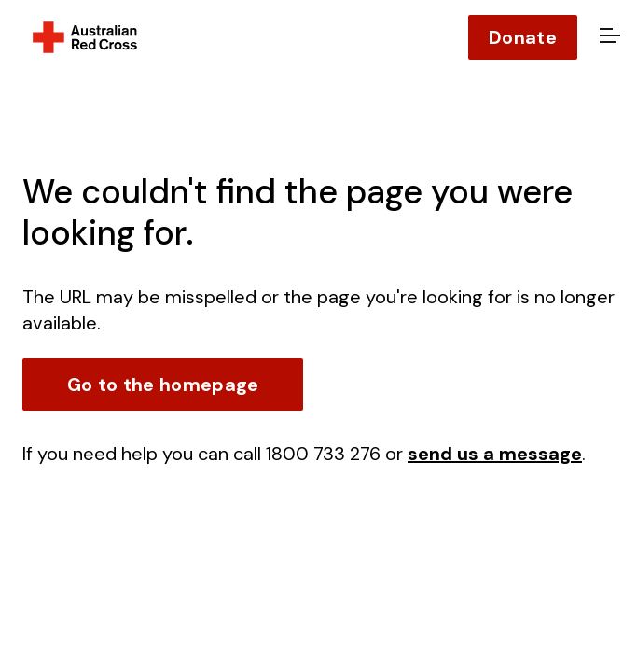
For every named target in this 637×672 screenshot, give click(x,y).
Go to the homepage (163, 385)
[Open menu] (607, 37)
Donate (523, 37)
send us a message (495, 454)
